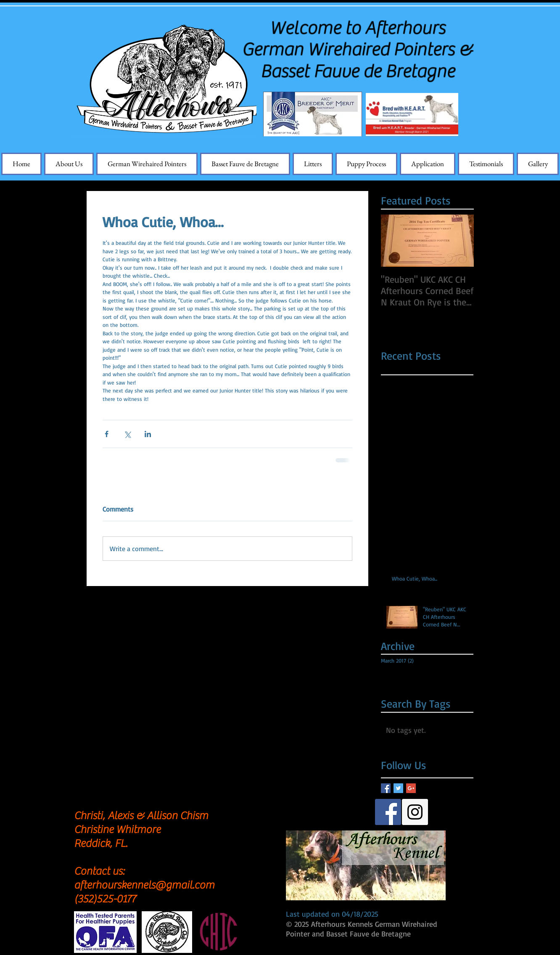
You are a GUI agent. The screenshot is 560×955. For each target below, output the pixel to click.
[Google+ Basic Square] (411, 788)
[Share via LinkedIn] (148, 434)
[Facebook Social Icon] (388, 812)
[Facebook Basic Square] (386, 788)
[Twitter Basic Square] (398, 788)
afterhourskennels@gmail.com (144, 885)
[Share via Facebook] (107, 434)
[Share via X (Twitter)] (127, 434)
